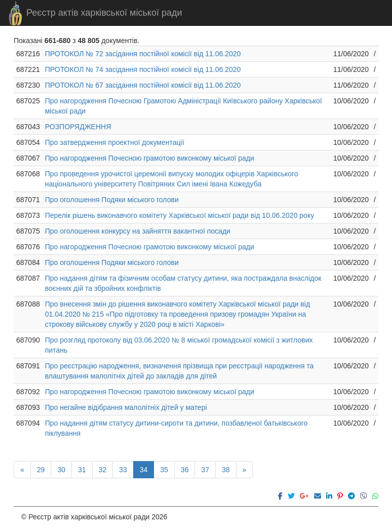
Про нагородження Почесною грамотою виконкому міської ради (150, 158)
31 (82, 470)
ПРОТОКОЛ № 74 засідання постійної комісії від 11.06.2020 (143, 69)
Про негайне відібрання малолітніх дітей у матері (126, 407)
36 (185, 470)
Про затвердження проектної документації (115, 142)
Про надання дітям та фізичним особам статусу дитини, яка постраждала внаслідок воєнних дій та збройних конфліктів (183, 283)
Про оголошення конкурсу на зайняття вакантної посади (138, 231)
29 (41, 470)
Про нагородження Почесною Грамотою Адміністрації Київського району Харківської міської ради (184, 106)
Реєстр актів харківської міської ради (104, 13)
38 (226, 470)
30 (61, 470)
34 (144, 470)
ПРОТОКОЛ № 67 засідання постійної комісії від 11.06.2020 (143, 85)
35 (164, 470)
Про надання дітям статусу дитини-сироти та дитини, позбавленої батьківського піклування (177, 428)
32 (103, 470)
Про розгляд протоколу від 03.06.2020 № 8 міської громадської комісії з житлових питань (179, 345)
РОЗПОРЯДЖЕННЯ (78, 127)
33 (123, 470)
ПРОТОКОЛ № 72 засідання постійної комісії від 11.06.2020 (143, 54)
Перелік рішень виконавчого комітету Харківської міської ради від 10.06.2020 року (180, 215)
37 (205, 470)
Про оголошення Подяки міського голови (112, 200)
